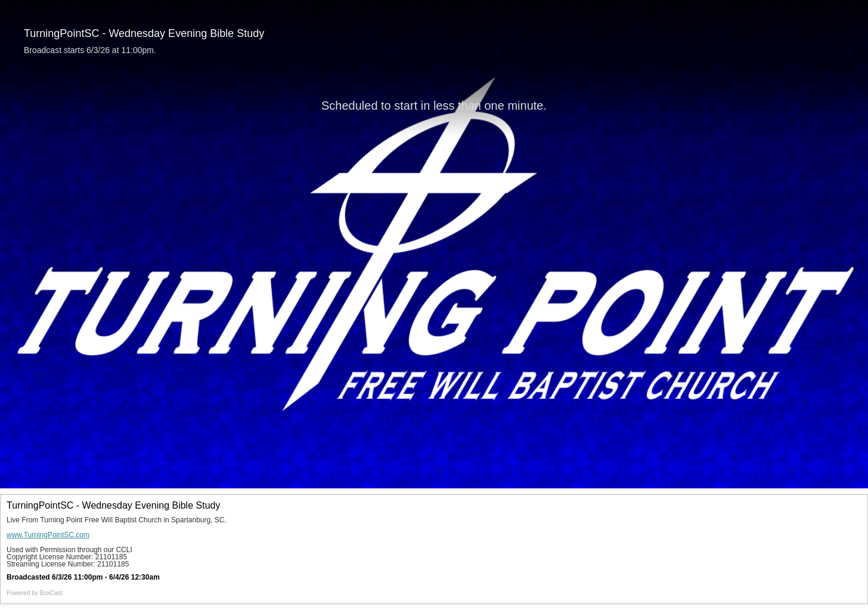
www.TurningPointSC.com (48, 535)
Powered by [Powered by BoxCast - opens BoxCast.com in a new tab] (34, 593)
